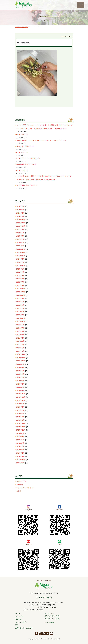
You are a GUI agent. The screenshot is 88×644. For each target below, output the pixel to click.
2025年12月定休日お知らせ (27, 185)
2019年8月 (21, 407)
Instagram (40, 633)
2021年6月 (21, 335)
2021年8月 (21, 328)
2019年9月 (21, 404)
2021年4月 (21, 341)
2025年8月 (21, 233)
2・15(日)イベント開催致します (28, 158)
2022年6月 (21, 308)
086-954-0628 (44, 598)
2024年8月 (21, 262)
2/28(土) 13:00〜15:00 (25, 146)
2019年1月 (21, 420)
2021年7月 (21, 331)
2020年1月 (21, 391)
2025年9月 (21, 229)
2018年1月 (21, 456)
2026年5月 (21, 206)
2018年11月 (21, 427)
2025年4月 (21, 243)
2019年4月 (21, 417)
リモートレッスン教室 (52, 619)
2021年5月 (21, 338)
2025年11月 (21, 223)
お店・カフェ (21, 481)
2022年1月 (21, 315)
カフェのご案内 (21, 622)
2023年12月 (21, 266)
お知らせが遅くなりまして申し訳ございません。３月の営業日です (42, 140)
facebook (37, 633)
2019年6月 (21, 410)
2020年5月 (21, 377)
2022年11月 (21, 292)
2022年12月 (21, 289)
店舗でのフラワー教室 (52, 616)
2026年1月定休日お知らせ (26, 164)
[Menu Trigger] (80, 5)
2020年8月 (21, 368)
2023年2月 (21, 282)
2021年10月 (21, 322)
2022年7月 (21, 305)
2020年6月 (21, 374)
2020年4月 (21, 381)
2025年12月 (21, 220)
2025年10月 (21, 226)
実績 (17, 625)
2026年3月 (21, 213)
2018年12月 (21, 423)
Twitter (48, 633)
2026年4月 (21, 210)
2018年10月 (21, 430)
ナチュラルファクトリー (23, 5)
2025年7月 (21, 236)
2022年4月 (21, 312)
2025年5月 (21, 239)
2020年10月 (21, 361)
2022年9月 (21, 298)
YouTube (44, 633)
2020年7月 (21, 371)
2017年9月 (21, 463)
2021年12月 (21, 318)
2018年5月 (21, 446)
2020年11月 (21, 358)
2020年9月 (21, 364)
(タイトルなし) (22, 134)
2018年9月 (21, 433)
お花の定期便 (49, 623)
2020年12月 (21, 354)
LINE (51, 633)
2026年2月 (21, 216)
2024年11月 (21, 253)
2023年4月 (21, 279)
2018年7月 (21, 440)
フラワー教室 (49, 613)
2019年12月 (21, 394)
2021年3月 (21, 344)
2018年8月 (21, 437)
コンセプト (19, 616)
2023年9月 (21, 269)
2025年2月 (21, 246)
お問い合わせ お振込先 (24, 628)
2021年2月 (21, 348)
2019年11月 (21, 397)
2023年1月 (21, 285)
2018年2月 (21, 453)
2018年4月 (21, 450)
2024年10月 (21, 256)
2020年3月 (21, 384)
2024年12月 (21, 249)
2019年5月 (21, 414)
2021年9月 (21, 325)
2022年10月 (21, 295)
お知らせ (20, 484)
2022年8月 (21, 302)
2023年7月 (21, 275)
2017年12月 (21, 460)
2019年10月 (21, 400)
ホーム (18, 613)
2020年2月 (21, 387)
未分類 (19, 491)
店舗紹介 (18, 619)
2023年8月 (21, 272)
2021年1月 (21, 351)
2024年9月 (21, 259)
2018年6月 (21, 443)
